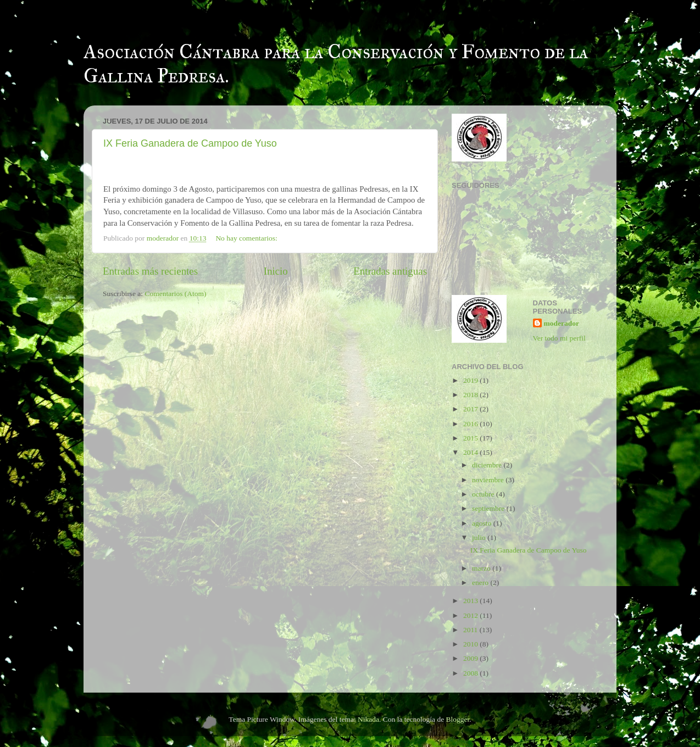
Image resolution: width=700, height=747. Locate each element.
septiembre (489, 508)
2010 (471, 644)
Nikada (368, 719)
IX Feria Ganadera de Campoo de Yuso (190, 143)
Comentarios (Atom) (176, 294)
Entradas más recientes (150, 271)
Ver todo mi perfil (559, 338)
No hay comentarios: (247, 238)
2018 (471, 395)
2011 (471, 630)
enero (481, 582)
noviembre (489, 480)
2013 (471, 601)
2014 (471, 452)
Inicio (276, 271)
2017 (471, 409)
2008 (471, 673)
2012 (471, 615)
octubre (484, 494)
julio (480, 537)
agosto (483, 523)
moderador (562, 323)
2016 (471, 424)
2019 (471, 380)
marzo (482, 568)
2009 (471, 658)
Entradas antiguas (390, 271)
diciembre (488, 465)
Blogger (458, 719)
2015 (471, 438)
